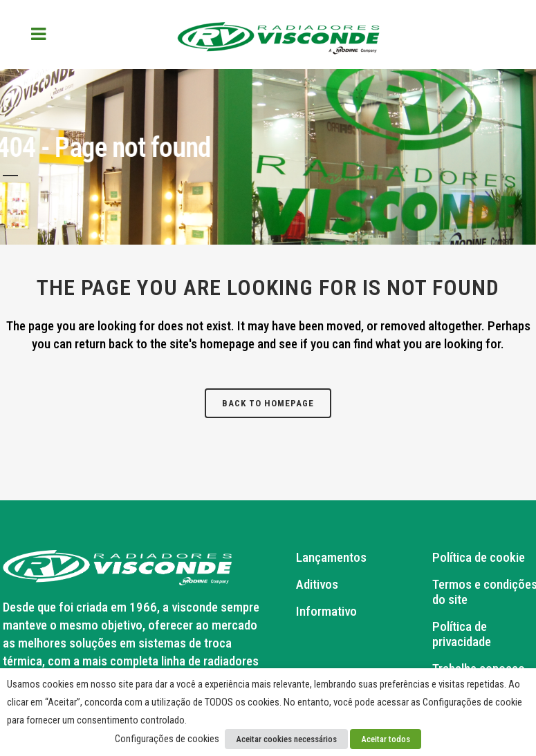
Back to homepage (268, 403)
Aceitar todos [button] (386, 739)
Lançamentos (331, 558)
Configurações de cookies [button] (167, 739)
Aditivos (317, 585)
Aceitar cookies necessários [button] (286, 739)
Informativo (326, 612)
